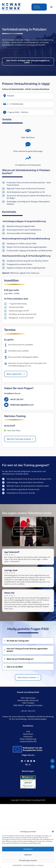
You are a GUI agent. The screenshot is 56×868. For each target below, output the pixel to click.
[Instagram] (31, 762)
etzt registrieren (15, 375)
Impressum (40, 865)
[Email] (26, 765)
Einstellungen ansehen (28, 860)
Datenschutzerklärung (30, 865)
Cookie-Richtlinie (17, 865)
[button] (53, 832)
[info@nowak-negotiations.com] (19, 406)
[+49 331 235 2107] (14, 400)
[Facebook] (28, 762)
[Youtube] (34, 762)
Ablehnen (28, 855)
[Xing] (25, 762)
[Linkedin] (22, 762)
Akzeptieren (28, 849)
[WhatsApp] (30, 765)
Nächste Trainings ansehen (19, 440)
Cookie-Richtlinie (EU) (28, 742)
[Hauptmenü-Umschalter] (51, 7)
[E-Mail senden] (52, 767)
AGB (28, 732)
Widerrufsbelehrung (28, 740)
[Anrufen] (52, 761)
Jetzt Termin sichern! (27, 678)
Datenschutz (28, 735)
